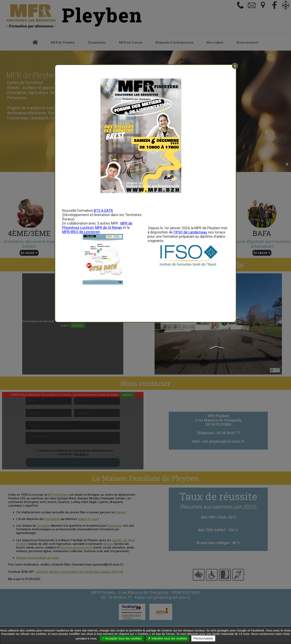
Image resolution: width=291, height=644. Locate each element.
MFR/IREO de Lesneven (81, 232)
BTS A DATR (103, 211)
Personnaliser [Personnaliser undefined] (203, 638)
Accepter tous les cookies (122, 638)
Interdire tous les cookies (168, 638)
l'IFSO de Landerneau (190, 232)
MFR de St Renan (109, 228)
